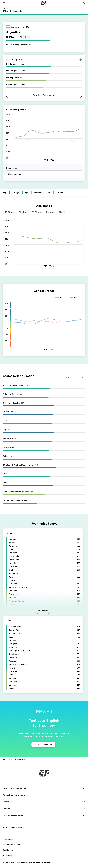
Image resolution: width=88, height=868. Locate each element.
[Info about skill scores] (81, 60)
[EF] (44, 3)
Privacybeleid (8, 839)
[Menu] (83, 10)
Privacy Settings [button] (9, 855)
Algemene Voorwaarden (12, 845)
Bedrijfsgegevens (10, 834)
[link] (13, 10)
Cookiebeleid (8, 850)
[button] (4, 3)
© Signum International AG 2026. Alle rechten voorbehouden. (27, 862)
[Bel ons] (84, 3)
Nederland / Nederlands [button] (14, 828)
